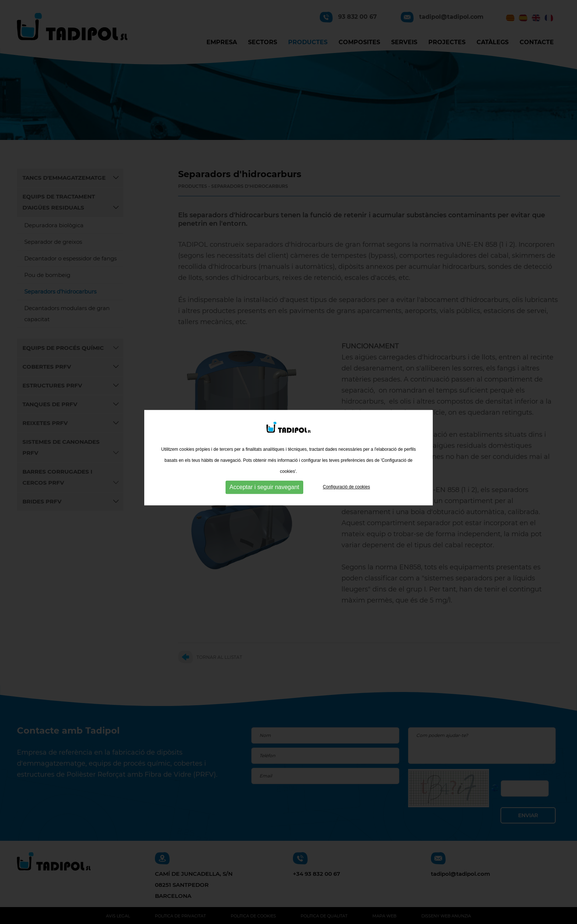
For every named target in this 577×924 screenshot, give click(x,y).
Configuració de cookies (346, 485)
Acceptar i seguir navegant (264, 485)
